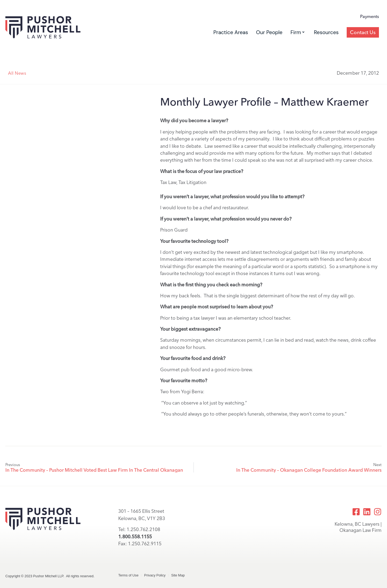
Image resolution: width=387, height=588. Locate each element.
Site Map (178, 575)
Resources (326, 32)
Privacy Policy (155, 575)
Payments (370, 17)
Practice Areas (231, 32)
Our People (269, 32)
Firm (298, 32)
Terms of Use (128, 575)
